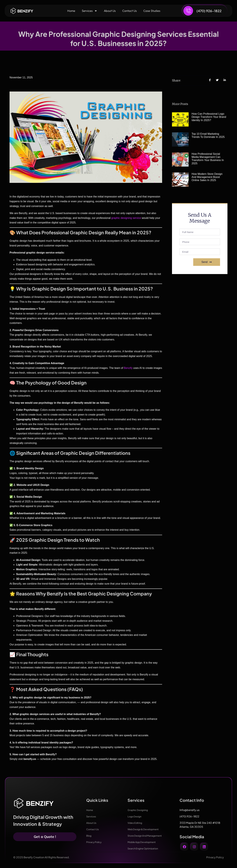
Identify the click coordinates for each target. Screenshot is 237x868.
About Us (110, 11)
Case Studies (152, 11)
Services (90, 11)
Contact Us (130, 11)
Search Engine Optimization (145, 848)
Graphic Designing (139, 810)
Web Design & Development (145, 829)
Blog (89, 836)
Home (71, 11)
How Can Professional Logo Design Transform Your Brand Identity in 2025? (209, 117)
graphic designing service (126, 218)
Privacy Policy (95, 842)
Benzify (129, 368)
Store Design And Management (147, 836)
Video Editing (136, 823)
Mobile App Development (144, 842)
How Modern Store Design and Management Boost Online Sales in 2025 (207, 177)
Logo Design (136, 816)
